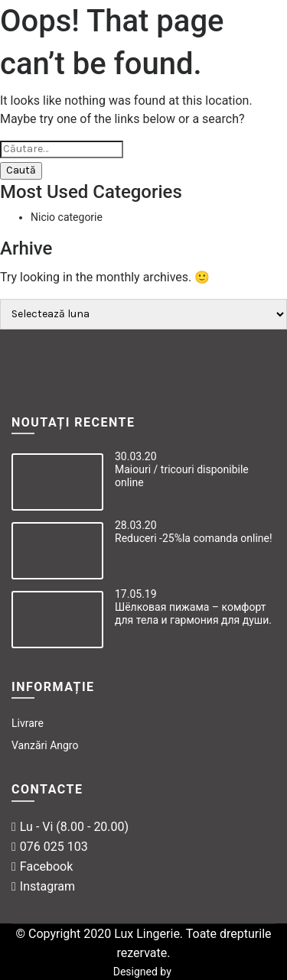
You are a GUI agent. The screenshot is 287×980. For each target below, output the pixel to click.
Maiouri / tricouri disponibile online (182, 476)
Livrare (28, 723)
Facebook (42, 866)
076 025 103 (50, 847)
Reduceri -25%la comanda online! (194, 538)
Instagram (43, 886)
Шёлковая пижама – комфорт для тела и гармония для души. (193, 613)
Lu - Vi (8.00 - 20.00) (70, 827)
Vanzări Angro (45, 745)
